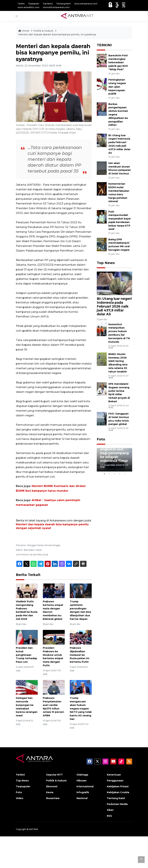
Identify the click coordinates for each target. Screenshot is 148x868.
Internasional (85, 786)
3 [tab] (114, 474)
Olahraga (82, 775)
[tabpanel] (114, 460)
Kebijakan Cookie (118, 792)
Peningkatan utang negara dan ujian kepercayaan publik (117, 87)
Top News (48, 4)
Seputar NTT (55, 775)
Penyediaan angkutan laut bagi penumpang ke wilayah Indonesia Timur (114, 453)
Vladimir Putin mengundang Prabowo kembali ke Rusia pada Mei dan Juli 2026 (27, 610)
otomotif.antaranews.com (56, 7)
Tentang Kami (63, 4)
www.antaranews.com (86, 4)
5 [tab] (125, 474)
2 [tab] (109, 474)
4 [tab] (120, 474)
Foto (101, 439)
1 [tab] (104, 474)
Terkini (21, 4)
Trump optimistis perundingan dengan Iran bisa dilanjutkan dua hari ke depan (80, 610)
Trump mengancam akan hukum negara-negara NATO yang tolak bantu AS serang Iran (81, 709)
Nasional (82, 798)
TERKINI (104, 45)
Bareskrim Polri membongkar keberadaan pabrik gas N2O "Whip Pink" (118, 62)
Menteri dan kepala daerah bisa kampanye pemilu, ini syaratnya (57, 34)
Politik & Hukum (44, 31)
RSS (109, 816)
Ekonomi (52, 786)
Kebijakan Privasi (118, 786)
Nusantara (53, 798)
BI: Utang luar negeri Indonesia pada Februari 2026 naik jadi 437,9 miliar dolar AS (114, 306)
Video (20, 798)
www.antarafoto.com (28, 7)
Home (24, 31)
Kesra (50, 792)
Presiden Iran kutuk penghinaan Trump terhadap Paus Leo (26, 655)
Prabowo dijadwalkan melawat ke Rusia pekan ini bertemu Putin (79, 655)
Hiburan (82, 781)
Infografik (83, 792)
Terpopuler (34, 4)
